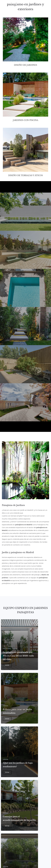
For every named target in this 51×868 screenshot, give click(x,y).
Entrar (7, 665)
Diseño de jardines (25, 65)
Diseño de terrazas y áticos (26, 175)
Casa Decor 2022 (13, 414)
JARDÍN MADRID (12, 224)
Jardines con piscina (25, 120)
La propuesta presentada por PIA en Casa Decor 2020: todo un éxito (18, 656)
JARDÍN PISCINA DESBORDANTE (22, 262)
